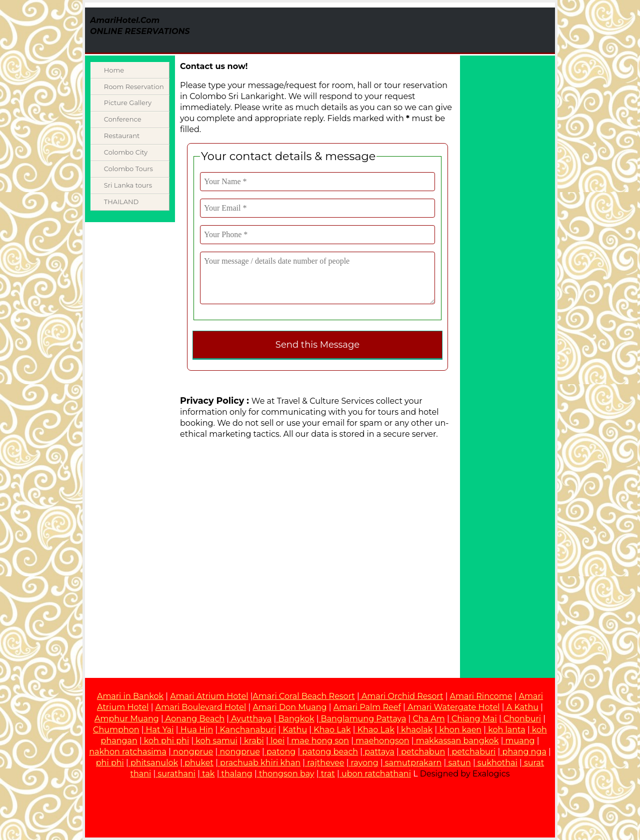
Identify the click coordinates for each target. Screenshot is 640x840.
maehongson (382, 741)
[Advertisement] (427, 30)
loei (277, 741)
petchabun (423, 752)
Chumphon (116, 730)
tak (208, 774)
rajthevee (325, 763)
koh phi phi (166, 741)
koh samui (216, 741)
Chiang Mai (474, 719)
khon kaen (460, 730)
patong (281, 752)
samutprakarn (413, 763)
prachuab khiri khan (260, 763)
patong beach (330, 752)
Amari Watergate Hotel (453, 707)
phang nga (524, 752)
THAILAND (121, 202)
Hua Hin (197, 730)
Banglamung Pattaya (364, 719)
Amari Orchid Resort (401, 696)
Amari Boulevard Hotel (201, 707)
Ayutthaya (251, 719)
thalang (237, 774)
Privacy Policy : (214, 400)
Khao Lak (332, 730)
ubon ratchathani (376, 774)
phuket (199, 763)
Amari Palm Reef (367, 707)
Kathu (295, 730)
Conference (123, 119)
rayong (365, 763)
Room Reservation (134, 87)
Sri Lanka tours (128, 185)
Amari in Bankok (130, 696)
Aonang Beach (195, 719)
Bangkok (296, 719)
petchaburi (473, 752)
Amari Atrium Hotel (209, 696)
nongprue (193, 752)
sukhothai (497, 763)
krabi (254, 741)
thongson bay (287, 774)
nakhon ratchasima (128, 752)
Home (114, 70)
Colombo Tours (128, 169)
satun (459, 763)
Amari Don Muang (289, 707)
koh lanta (506, 730)
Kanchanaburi (248, 730)
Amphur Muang (127, 719)
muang (520, 741)
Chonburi (522, 719)
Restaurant (122, 136)
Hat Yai (160, 730)
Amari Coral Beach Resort (303, 696)
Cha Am (429, 719)
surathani (177, 774)
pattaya (379, 752)
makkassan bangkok (457, 741)
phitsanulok (154, 763)
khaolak (417, 730)
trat (328, 774)
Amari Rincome (481, 696)
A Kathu (522, 707)
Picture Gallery (128, 103)
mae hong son (320, 741)
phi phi (110, 763)
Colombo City (126, 152)
